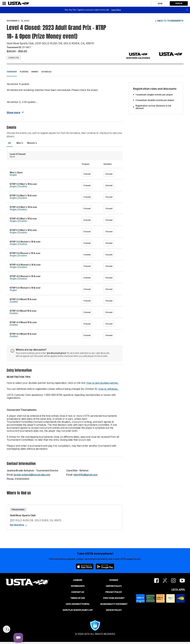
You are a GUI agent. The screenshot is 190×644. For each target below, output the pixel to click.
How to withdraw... (109, 389)
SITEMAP (114, 580)
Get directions (17, 525)
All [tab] (10, 143)
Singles (13, 175)
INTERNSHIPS (78, 586)
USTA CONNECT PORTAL (78, 604)
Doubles (23, 186)
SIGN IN (179, 3)
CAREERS (78, 580)
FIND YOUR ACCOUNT (114, 598)
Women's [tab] (32, 143)
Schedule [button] (46, 72)
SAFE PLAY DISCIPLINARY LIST (78, 610)
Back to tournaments (170, 21)
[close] (187, 10)
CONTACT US (78, 592)
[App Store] (85, 566)
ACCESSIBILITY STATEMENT (114, 604)
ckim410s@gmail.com (85, 475)
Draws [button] (35, 72)
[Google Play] (105, 566)
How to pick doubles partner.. (102, 383)
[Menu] (4, 3)
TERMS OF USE (78, 598)
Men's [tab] (20, 143)
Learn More (116, 10)
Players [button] (24, 72)
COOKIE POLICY (114, 610)
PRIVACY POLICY (114, 592)
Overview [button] (12, 72)
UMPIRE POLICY (114, 586)
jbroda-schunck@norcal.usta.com (32, 475)
